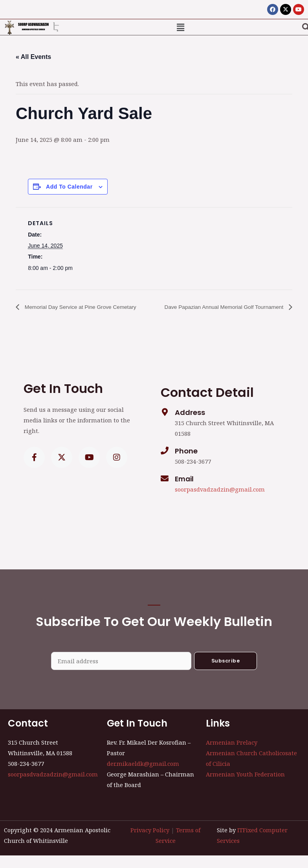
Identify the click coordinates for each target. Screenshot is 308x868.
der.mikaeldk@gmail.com (143, 776)
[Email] (165, 491)
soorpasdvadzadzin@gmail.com (220, 502)
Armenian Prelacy (232, 754)
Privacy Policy (150, 842)
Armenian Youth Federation (245, 787)
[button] (181, 27)
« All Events (33, 57)
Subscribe (226, 673)
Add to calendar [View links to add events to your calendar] (69, 187)
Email (185, 491)
